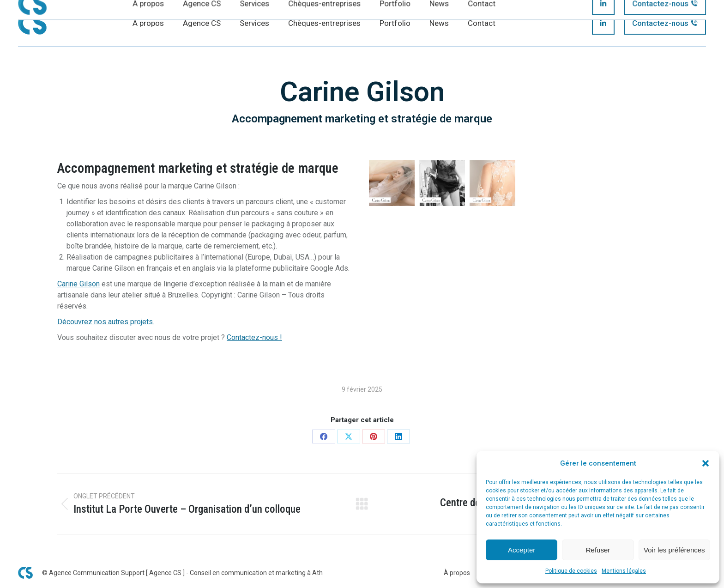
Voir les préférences (674, 550)
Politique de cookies (571, 571)
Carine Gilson (78, 284)
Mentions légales (624, 571)
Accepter (522, 550)
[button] (706, 463)
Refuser (598, 550)
